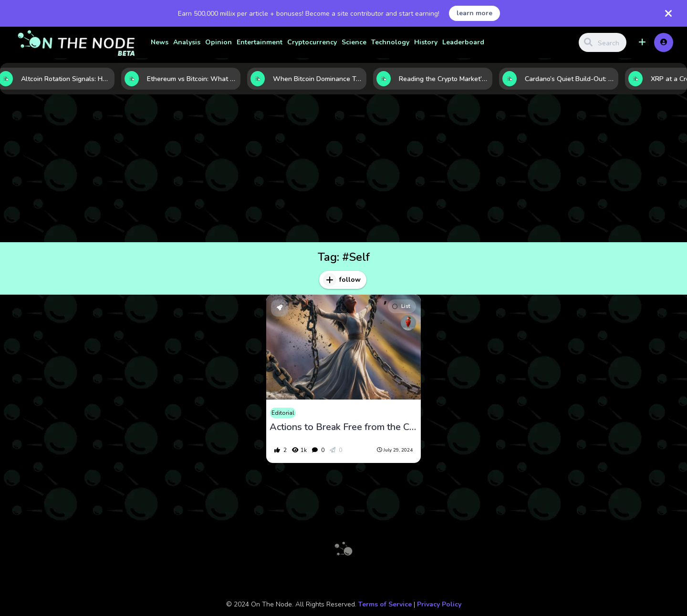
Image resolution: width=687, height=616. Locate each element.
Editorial (283, 413)
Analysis (187, 42)
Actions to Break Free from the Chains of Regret (343, 427)
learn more (474, 13)
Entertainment (260, 42)
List (401, 306)
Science (354, 42)
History (426, 42)
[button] (642, 42)
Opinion (219, 42)
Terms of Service (385, 604)
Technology (390, 42)
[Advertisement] (343, 171)
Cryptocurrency (312, 42)
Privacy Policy (439, 604)
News (160, 42)
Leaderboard (463, 42)
